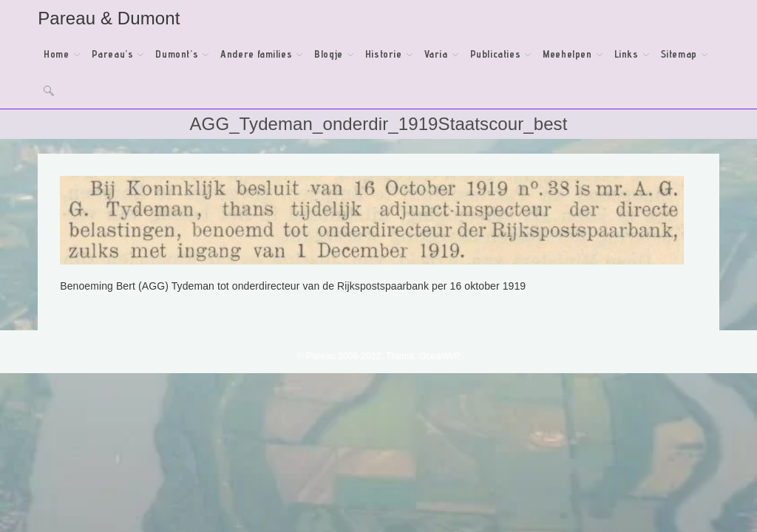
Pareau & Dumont (109, 18)
